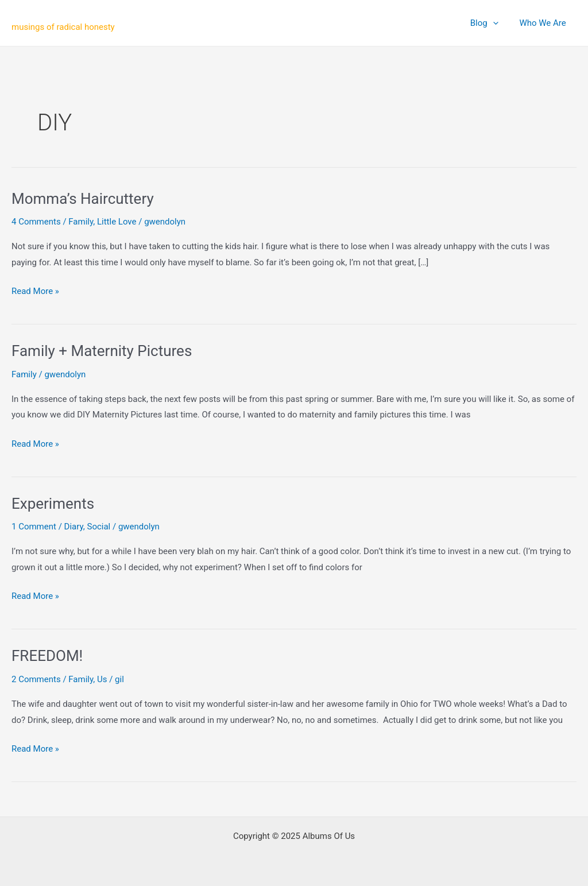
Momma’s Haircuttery (83, 199)
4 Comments (36, 222)
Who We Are (545, 23)
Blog (490, 23)
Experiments (53, 504)
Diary (74, 527)
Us (102, 679)
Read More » (35, 292)
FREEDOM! (47, 656)
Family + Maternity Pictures (102, 351)
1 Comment (34, 527)
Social (98, 527)
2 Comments (36, 679)
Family (81, 222)
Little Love (117, 222)
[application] (499, 23)
